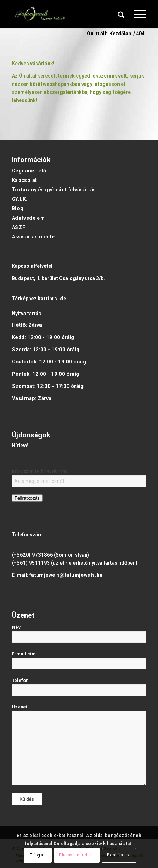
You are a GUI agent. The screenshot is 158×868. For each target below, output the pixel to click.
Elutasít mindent (77, 855)
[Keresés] (121, 14)
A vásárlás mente (33, 237)
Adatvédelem (28, 218)
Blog (18, 208)
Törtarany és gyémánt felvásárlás (54, 190)
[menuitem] (121, 14)
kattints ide (52, 299)
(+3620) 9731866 (32, 555)
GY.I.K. (20, 199)
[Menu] (137, 14)
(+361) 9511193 (31, 563)
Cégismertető (29, 171)
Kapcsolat (24, 180)
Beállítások (119, 855)
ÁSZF (19, 227)
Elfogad (38, 855)
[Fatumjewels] (40, 14)
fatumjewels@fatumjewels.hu (66, 575)
